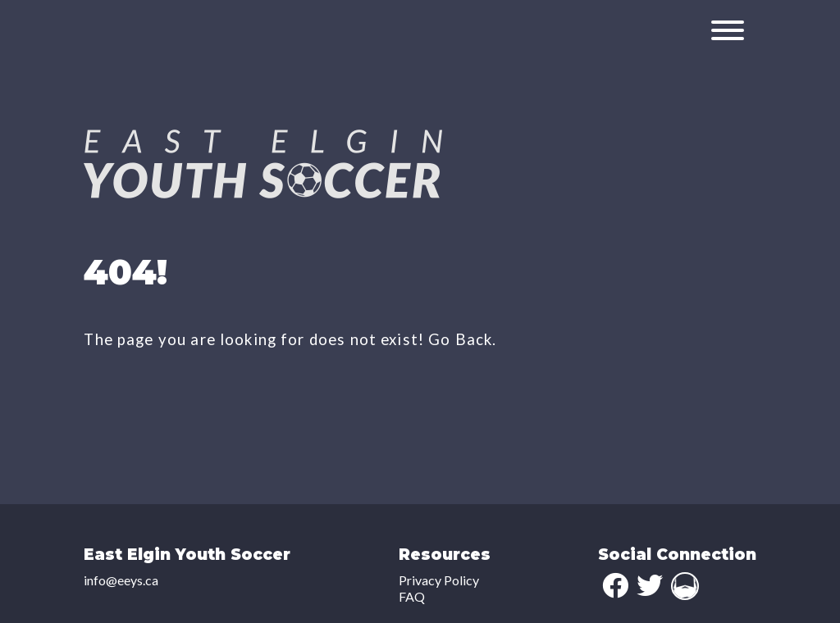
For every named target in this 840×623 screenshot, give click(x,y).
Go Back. (462, 339)
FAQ (412, 596)
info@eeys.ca (121, 580)
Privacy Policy (439, 580)
